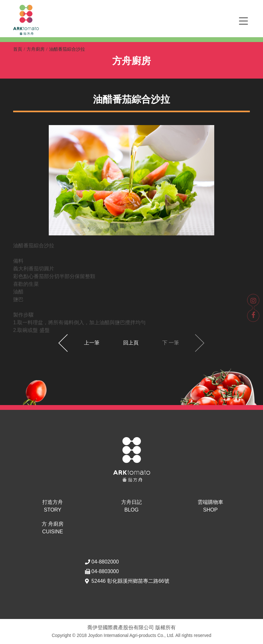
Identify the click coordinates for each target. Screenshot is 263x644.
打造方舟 (53, 507)
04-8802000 (105, 562)
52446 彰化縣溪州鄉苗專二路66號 (130, 581)
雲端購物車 (210, 507)
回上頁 (131, 343)
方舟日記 (131, 507)
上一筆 (92, 343)
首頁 (18, 49)
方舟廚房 (36, 49)
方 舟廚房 (53, 528)
